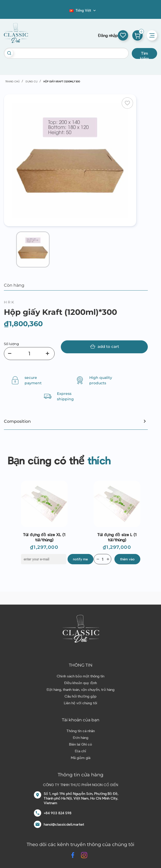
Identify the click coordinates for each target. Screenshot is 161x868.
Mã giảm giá (81, 758)
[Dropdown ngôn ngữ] (83, 10)
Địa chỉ (80, 751)
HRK (10, 302)
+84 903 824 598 (58, 813)
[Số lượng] (29, 354)
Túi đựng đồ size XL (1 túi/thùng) (44, 537)
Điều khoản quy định (80, 683)
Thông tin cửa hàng (80, 775)
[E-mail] (44, 559)
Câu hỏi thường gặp (80, 696)
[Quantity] (103, 559)
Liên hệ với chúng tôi (80, 703)
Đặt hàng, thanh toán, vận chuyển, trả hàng (80, 689)
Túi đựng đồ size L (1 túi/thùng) (117, 537)
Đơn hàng (80, 737)
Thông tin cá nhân (81, 731)
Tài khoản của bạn (81, 720)
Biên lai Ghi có (80, 744)
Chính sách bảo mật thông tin (80, 676)
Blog (66, 12)
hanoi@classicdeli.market (64, 824)
